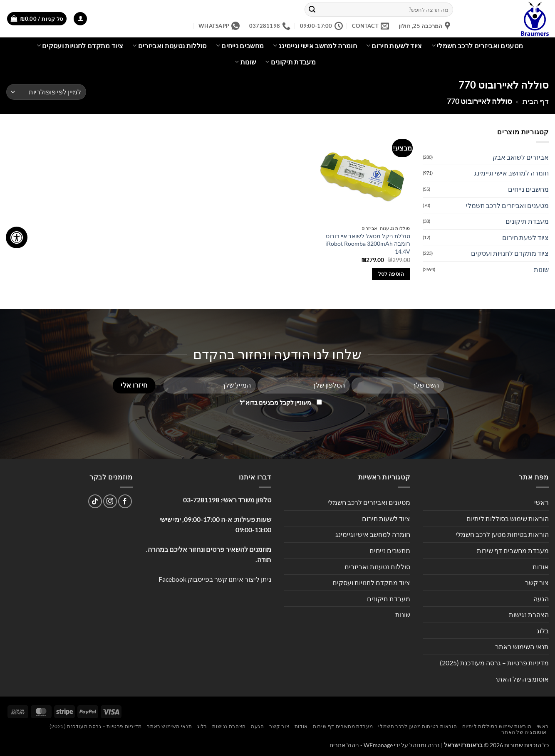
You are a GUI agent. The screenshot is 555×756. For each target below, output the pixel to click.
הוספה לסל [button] (391, 274)
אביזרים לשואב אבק (521, 157)
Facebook (172, 579)
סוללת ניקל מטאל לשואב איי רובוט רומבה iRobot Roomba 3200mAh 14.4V (368, 244)
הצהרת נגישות (529, 614)
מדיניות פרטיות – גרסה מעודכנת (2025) (494, 663)
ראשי (541, 502)
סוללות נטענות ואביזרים (170, 46)
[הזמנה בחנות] (46, 92)
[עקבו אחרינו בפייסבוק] (125, 501)
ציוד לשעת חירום (525, 237)
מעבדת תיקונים (290, 62)
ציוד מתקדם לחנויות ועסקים (80, 46)
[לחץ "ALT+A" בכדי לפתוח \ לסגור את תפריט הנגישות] (17, 237)
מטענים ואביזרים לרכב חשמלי (477, 46)
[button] (80, 19)
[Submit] (312, 10)
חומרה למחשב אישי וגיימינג (315, 46)
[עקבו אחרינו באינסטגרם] (110, 501)
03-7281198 (201, 500)
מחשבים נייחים (240, 46)
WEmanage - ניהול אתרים (361, 745)
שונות (245, 62)
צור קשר (537, 582)
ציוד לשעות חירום (394, 46)
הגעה (541, 599)
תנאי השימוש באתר (522, 646)
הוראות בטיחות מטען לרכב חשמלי (502, 534)
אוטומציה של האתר (522, 679)
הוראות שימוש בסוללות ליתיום (508, 518)
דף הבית (536, 101)
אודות (541, 567)
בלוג (543, 631)
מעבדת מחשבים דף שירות (513, 550)
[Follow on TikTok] (95, 501)
